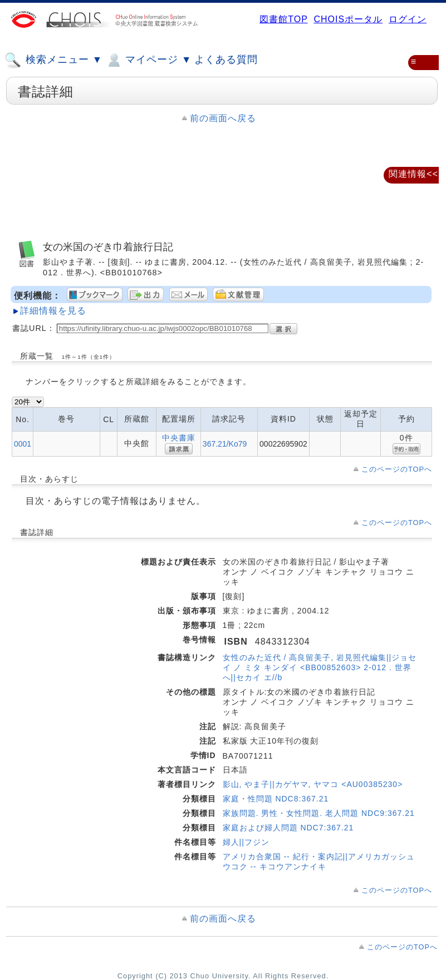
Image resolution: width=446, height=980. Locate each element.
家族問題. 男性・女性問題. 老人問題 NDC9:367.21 (319, 813)
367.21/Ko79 (225, 444)
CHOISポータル (348, 19)
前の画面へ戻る (223, 118)
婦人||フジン (246, 842)
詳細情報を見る (53, 311)
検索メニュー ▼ (53, 60)
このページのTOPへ (397, 469)
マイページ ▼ (148, 60)
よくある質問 (226, 60)
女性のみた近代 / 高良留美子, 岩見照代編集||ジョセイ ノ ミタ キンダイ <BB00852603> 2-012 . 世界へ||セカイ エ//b (320, 667)
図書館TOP (283, 19)
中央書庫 (179, 438)
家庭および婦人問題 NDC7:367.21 (288, 828)
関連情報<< (413, 174)
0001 (23, 444)
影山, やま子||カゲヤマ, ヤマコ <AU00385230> (313, 784)
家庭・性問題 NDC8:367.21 (276, 799)
